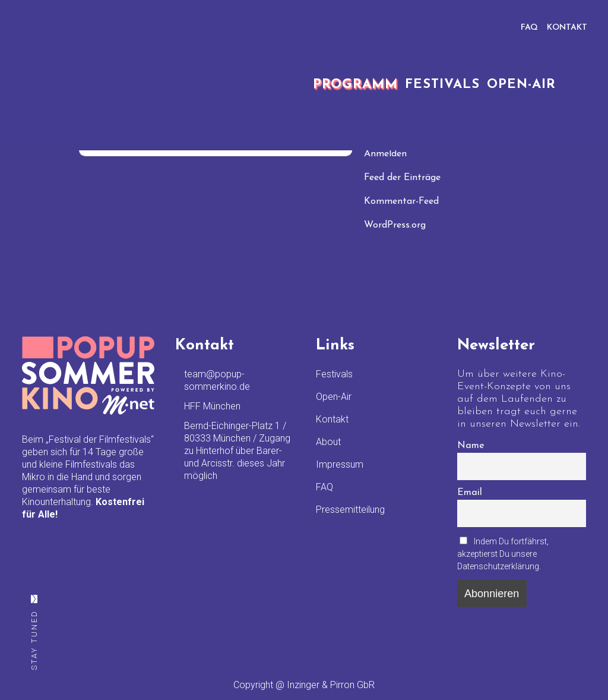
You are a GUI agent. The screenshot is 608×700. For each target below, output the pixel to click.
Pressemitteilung (350, 510)
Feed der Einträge (402, 178)
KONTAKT (567, 28)
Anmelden (385, 154)
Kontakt (332, 419)
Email (470, 493)
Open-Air (334, 397)
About (328, 442)
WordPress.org (395, 225)
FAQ (529, 28)
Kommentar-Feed (401, 201)
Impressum (340, 464)
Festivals (334, 374)
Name (471, 446)
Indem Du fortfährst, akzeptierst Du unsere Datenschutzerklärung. (503, 554)
